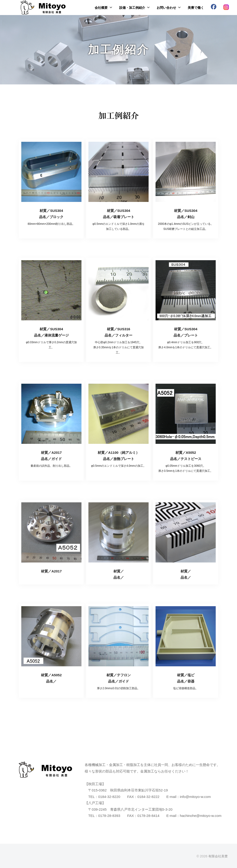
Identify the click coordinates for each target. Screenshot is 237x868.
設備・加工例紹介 (132, 8)
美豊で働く (196, 8)
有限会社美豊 (218, 856)
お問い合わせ (166, 8)
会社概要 (101, 8)
